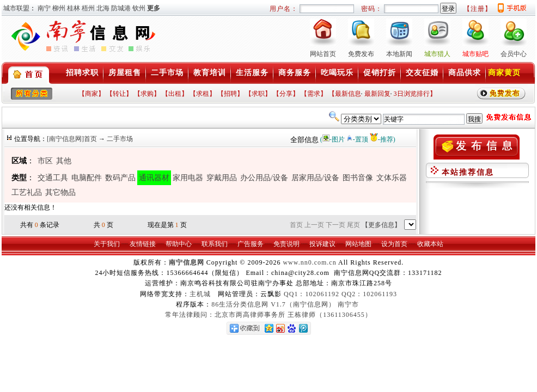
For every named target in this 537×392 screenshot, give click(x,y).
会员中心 (514, 54)
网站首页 (323, 54)
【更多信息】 (381, 225)
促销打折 (380, 73)
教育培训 (210, 73)
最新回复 (377, 94)
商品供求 (465, 73)
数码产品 (120, 178)
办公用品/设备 (264, 178)
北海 (103, 8)
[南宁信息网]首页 (72, 139)
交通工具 (53, 178)
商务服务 (295, 73)
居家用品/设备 (315, 178)
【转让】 (119, 94)
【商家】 (91, 94)
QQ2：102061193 (369, 294)
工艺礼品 (27, 192)
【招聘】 (230, 94)
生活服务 (252, 73)
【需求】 (314, 94)
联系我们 (215, 244)
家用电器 (188, 178)
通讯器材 (154, 178)
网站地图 (358, 244)
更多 (154, 8)
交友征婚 (422, 73)
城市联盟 (16, 8)
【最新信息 (345, 94)
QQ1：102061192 (312, 294)
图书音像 (358, 178)
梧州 (88, 8)
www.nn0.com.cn (309, 262)
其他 (64, 161)
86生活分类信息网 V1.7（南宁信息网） (273, 304)
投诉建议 (322, 244)
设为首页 (394, 244)
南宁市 (348, 304)
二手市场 (167, 73)
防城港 (121, 8)
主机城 (200, 294)
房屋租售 (125, 73)
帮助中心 (179, 244)
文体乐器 (392, 178)
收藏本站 (430, 244)
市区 (45, 161)
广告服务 (251, 244)
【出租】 (175, 94)
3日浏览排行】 (415, 94)
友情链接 (143, 244)
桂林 (74, 8)
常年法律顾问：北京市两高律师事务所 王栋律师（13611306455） (268, 315)
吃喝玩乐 (337, 73)
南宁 (44, 8)
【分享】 (286, 94)
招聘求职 (82, 73)
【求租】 (203, 94)
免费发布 (361, 54)
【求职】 (258, 94)
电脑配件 (87, 178)
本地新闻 (399, 54)
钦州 (139, 8)
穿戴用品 (222, 178)
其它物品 (60, 192)
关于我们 (107, 244)
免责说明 (286, 244)
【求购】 (147, 94)
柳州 (59, 8)
